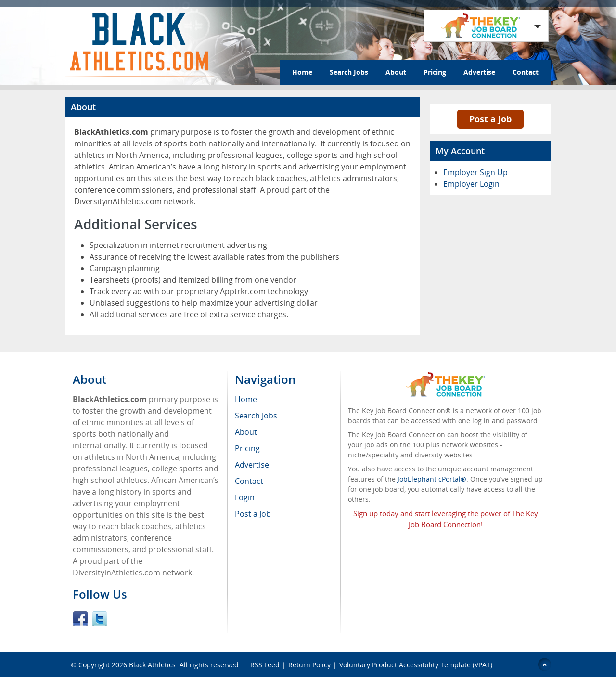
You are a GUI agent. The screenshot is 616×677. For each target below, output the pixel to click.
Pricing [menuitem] (247, 448)
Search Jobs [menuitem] (256, 416)
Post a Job (490, 119)
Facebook (80, 619)
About (396, 72)
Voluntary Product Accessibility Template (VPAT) (416, 665)
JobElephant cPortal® (432, 479)
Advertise (479, 72)
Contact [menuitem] (249, 481)
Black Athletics (152, 665)
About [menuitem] (246, 432)
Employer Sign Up (475, 172)
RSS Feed (265, 665)
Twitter (100, 619)
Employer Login (471, 184)
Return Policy (309, 665)
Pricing (435, 72)
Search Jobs (349, 72)
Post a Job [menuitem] (253, 514)
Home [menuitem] (246, 399)
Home (302, 72)
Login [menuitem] (245, 497)
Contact (526, 72)
